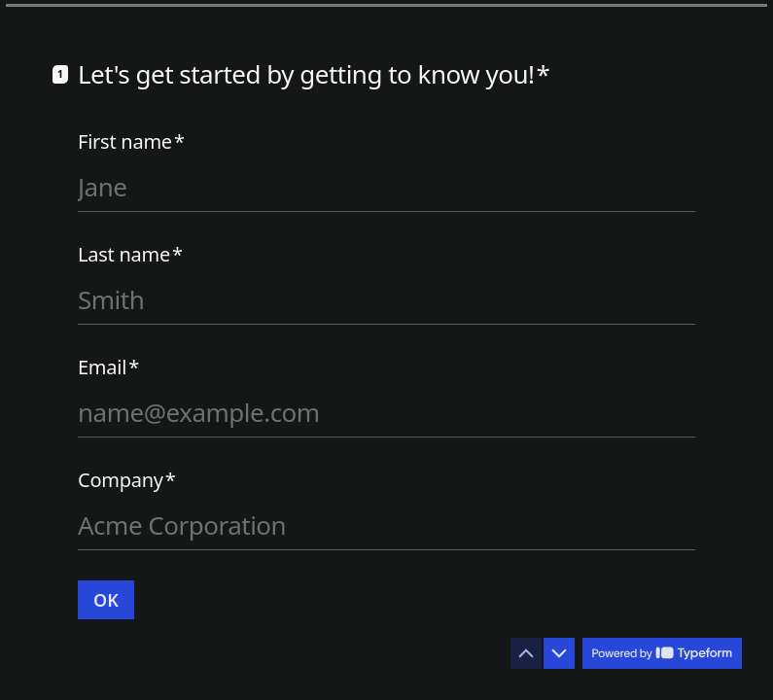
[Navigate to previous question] (526, 653)
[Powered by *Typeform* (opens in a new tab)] (662, 653)
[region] (191, 625)
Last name (130, 255)
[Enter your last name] (386, 299)
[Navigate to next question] (559, 653)
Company (127, 480)
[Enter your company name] (386, 525)
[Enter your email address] (386, 412)
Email (108, 367)
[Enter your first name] (386, 187)
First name (131, 142)
